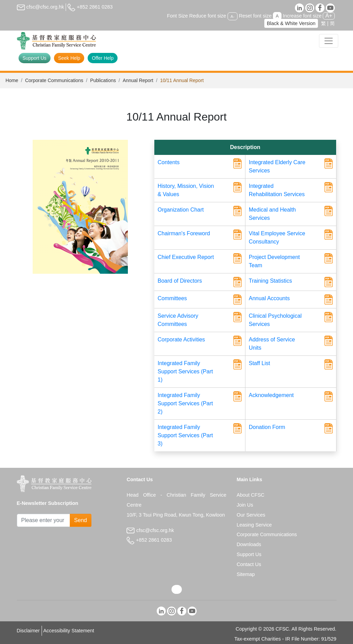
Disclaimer (28, 631)
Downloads (249, 544)
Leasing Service (254, 525)
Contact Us (249, 564)
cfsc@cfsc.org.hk (41, 7)
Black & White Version (291, 23)
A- (233, 16)
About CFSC (250, 495)
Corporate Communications (54, 80)
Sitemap (246, 574)
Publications (103, 80)
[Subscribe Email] (43, 520)
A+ (329, 16)
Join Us (245, 505)
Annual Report (138, 80)
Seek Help (69, 58)
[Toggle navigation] (329, 41)
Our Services (251, 515)
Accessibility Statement (69, 631)
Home (12, 80)
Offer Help (103, 58)
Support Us (35, 58)
